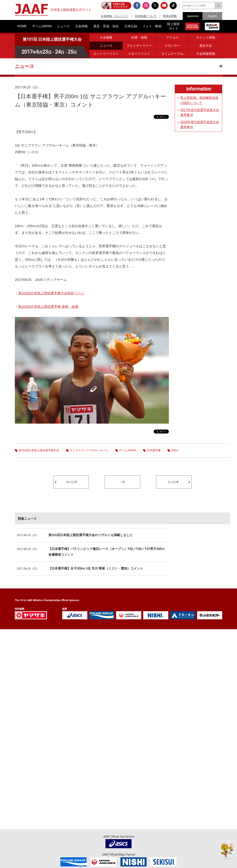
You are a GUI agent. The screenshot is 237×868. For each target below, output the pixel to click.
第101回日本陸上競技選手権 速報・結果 (48, 307)
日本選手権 (154, 450)
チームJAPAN (128, 450)
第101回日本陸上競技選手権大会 (39, 450)
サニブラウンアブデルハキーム (89, 450)
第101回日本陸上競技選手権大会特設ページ (51, 293)
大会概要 (106, 37)
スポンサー (172, 46)
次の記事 (173, 482)
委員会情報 (170, 16)
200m (175, 450)
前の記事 (72, 482)
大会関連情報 (206, 54)
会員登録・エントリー (115, 16)
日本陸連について (146, 16)
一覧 (122, 482)
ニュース (106, 46)
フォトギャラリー (139, 46)
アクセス (172, 37)
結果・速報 (139, 37)
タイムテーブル (172, 54)
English (212, 16)
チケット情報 (206, 37)
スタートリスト (139, 54)
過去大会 (206, 46)
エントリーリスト (106, 54)
